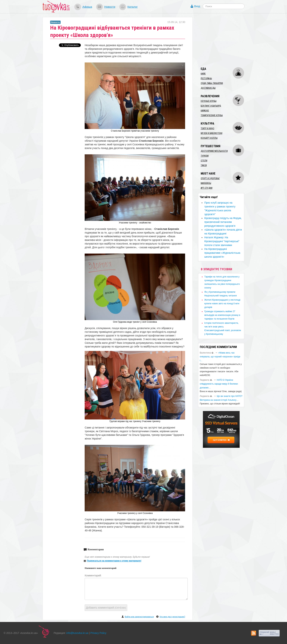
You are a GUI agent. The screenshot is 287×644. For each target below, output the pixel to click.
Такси (204, 165)
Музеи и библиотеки (212, 133)
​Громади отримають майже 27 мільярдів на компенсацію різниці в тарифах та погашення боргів (222, 315)
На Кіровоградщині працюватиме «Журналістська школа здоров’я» (222, 253)
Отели (204, 161)
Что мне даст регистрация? (172, 617)
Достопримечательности (214, 151)
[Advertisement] (225, 40)
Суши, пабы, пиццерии (212, 83)
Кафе (203, 74)
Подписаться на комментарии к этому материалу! (114, 561)
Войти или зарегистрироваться (139, 617)
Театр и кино (207, 128)
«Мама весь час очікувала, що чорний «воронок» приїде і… (220, 357)
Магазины (206, 183)
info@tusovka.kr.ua (77, 633)
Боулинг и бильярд (211, 106)
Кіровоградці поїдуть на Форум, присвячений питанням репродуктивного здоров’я (223, 222)
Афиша (87, 7)
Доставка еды (208, 88)
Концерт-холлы (209, 138)
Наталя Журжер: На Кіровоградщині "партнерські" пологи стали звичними (222, 241)
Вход (197, 6)
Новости (110, 7)
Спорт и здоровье (210, 178)
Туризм (205, 156)
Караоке (205, 111)
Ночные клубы (209, 101)
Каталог (133, 7)
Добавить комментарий (106, 608)
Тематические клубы (212, 115)
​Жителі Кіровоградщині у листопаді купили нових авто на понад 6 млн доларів (222, 304)
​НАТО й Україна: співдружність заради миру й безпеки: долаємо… (219, 384)
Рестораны (206, 78)
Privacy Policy (98, 633)
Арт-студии (207, 188)
